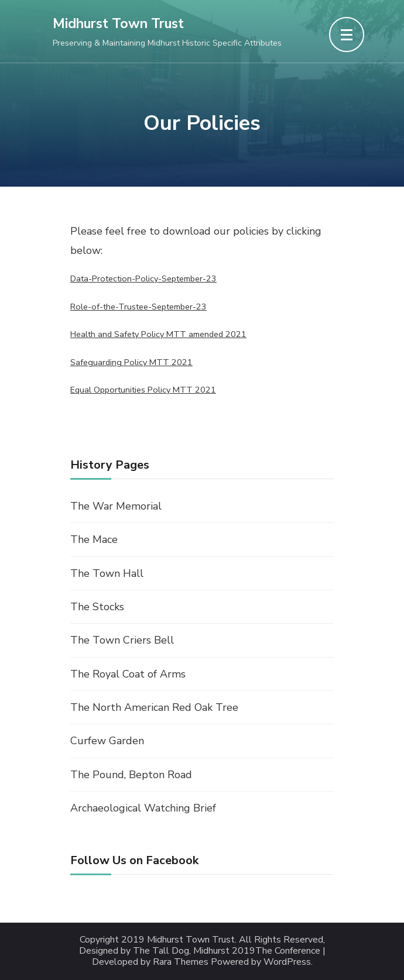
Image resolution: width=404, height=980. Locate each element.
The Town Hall (107, 573)
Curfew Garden (107, 741)
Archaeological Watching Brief (143, 808)
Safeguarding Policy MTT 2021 (131, 362)
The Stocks (97, 607)
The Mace (94, 539)
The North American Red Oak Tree (154, 707)
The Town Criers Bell (122, 640)
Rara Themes (181, 962)
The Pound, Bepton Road (131, 775)
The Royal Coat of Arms (128, 674)
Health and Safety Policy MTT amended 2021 (158, 334)
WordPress (287, 962)
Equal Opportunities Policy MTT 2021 (143, 390)
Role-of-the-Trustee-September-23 (138, 307)
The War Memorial (116, 506)
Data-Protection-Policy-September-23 (143, 278)
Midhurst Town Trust (118, 24)
